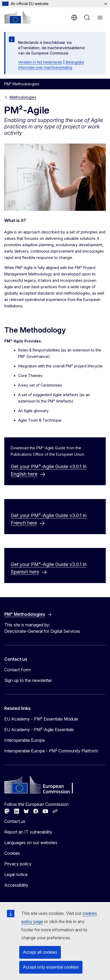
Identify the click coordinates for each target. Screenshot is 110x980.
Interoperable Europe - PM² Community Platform (51, 751)
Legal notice (16, 874)
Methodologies (23, 97)
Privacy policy (18, 864)
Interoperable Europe (25, 740)
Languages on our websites (31, 843)
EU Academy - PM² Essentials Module (41, 719)
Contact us (15, 821)
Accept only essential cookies (51, 967)
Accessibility (16, 885)
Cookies (12, 853)
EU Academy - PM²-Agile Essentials (39, 730)
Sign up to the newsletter (28, 680)
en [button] (74, 18)
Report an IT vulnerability (28, 832)
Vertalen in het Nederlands (40, 62)
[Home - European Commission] (17, 17)
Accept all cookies (40, 952)
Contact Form (17, 670)
